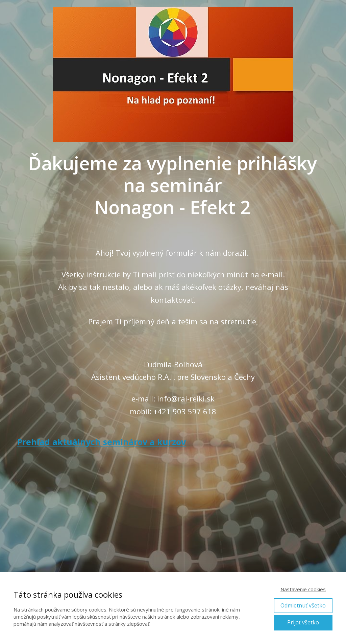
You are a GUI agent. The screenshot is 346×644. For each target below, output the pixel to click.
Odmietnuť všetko (303, 605)
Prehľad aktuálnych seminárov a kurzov (102, 442)
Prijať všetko (303, 622)
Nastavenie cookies (303, 589)
